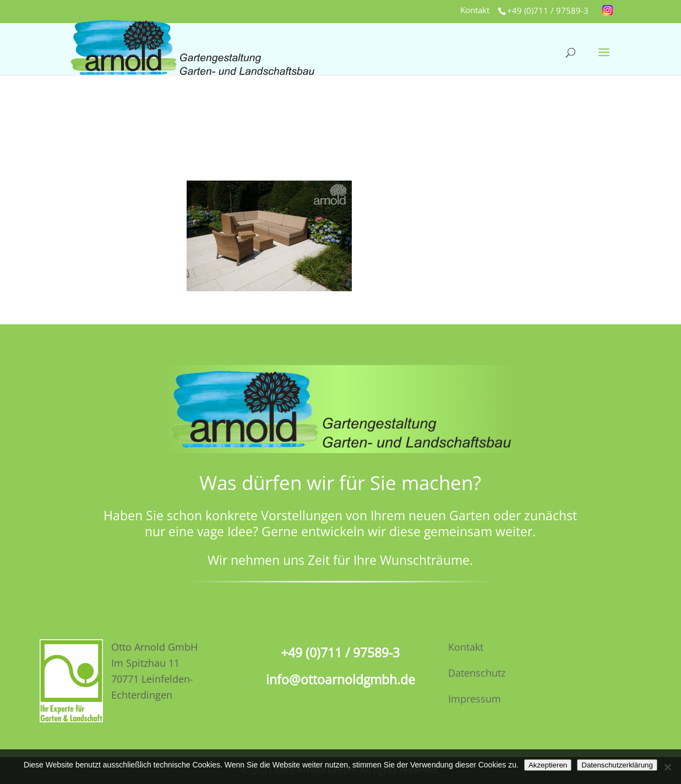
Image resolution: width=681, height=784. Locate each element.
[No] (667, 767)
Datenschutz (477, 673)
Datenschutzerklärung (617, 765)
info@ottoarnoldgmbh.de (340, 680)
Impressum (475, 699)
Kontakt (475, 11)
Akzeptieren (548, 765)
